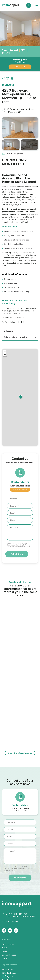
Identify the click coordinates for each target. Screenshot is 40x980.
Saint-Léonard (10, 50)
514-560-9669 (20, 490)
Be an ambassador (9, 955)
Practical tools (8, 944)
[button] (21, 397)
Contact (5, 958)
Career (5, 951)
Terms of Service (20, 547)
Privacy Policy (19, 868)
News (4, 948)
